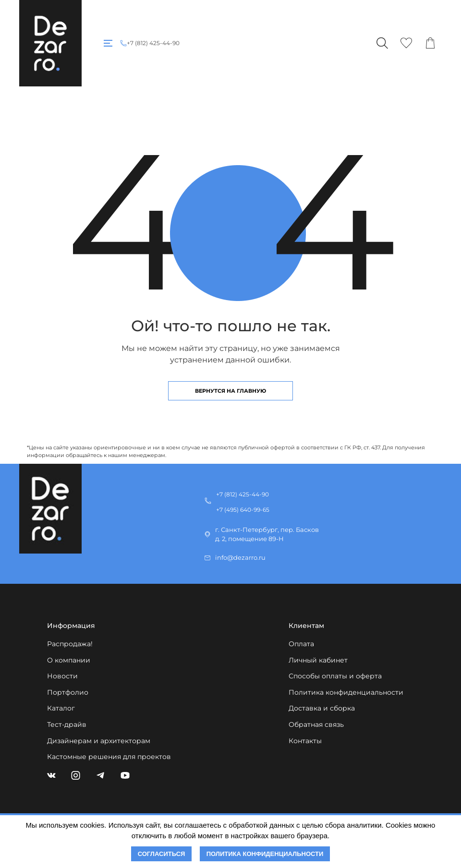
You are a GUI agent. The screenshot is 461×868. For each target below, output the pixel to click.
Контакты (305, 741)
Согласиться (162, 854)
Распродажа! (70, 644)
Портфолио (68, 692)
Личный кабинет (318, 660)
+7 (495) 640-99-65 (243, 510)
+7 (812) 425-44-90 (153, 43)
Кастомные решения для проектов (109, 757)
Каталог (61, 708)
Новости (62, 676)
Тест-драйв (67, 724)
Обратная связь (316, 724)
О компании (69, 660)
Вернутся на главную (230, 391)
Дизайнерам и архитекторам (99, 741)
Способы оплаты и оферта (335, 676)
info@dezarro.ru (240, 558)
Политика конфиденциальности (346, 692)
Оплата (301, 644)
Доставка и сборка (322, 708)
